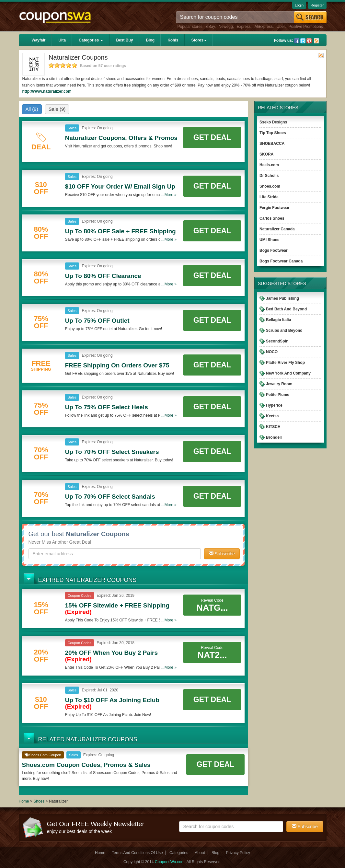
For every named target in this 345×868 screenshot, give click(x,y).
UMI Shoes (269, 240)
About (200, 853)
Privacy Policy (238, 853)
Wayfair (39, 40)
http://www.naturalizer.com (47, 91)
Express (243, 27)
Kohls (173, 40)
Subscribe (222, 554)
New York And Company (288, 373)
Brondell (274, 437)
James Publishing (282, 298)
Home (24, 801)
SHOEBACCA (272, 144)
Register (317, 5)
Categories (91, 40)
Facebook (297, 41)
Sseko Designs (273, 122)
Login (299, 5)
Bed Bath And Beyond (286, 309)
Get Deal (212, 137)
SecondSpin (277, 341)
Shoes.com (270, 186)
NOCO (272, 352)
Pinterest (309, 41)
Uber (281, 27)
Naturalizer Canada (277, 229)
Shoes (39, 801)
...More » (169, 195)
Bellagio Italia (278, 320)
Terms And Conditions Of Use (137, 853)
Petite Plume (278, 395)
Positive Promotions (306, 27)
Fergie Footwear (275, 208)
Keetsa (272, 416)
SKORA (266, 154)
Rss (316, 41)
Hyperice (274, 405)
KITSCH (273, 427)
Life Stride (269, 197)
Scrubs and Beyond (284, 330)
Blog (150, 40)
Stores (199, 40)
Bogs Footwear (274, 250)
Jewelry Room (279, 384)
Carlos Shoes (272, 218)
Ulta (62, 40)
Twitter (303, 41)
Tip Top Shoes (273, 133)
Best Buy (124, 40)
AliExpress (264, 27)
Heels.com (269, 165)
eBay (211, 27)
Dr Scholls (269, 176)
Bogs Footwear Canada (281, 261)
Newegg (226, 27)
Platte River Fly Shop (285, 363)
